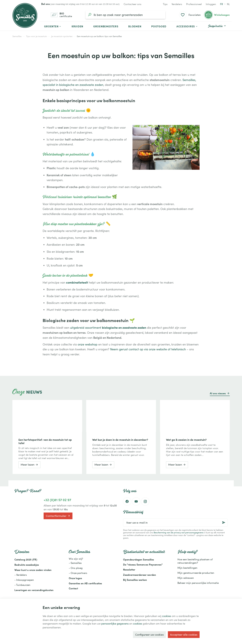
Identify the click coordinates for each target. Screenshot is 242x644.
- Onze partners (78, 573)
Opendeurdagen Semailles (139, 559)
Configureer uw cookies (149, 635)
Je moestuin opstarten (62, 36)
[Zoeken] (90, 15)
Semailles (17, 36)
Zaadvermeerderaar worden (140, 575)
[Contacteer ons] (132, 4)
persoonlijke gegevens (115, 623)
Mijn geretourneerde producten (196, 573)
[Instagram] (145, 501)
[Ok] (224, 523)
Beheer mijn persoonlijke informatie (198, 583)
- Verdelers (21, 575)
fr (221, 4)
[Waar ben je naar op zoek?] (125, 15)
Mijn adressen (186, 578)
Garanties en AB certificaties (85, 583)
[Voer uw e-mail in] (175, 523)
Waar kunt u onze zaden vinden (33, 570)
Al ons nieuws (218, 393)
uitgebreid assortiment (108, 328)
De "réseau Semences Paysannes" (143, 564)
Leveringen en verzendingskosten (34, 590)
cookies (167, 616)
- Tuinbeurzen (22, 585)
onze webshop (88, 344)
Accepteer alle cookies (184, 635)
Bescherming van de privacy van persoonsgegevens (179, 532)
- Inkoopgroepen (24, 580)
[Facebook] (127, 501)
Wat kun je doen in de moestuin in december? (120, 440)
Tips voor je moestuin (36, 36)
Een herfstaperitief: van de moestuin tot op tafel (45, 441)
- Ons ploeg (76, 568)
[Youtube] (136, 501)
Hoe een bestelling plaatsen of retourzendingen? (195, 561)
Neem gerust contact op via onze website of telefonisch (148, 349)
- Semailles (75, 563)
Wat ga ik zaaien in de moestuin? (186, 440)
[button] (187, 26)
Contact (73, 588)
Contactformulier (58, 516)
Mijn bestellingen (187, 568)
